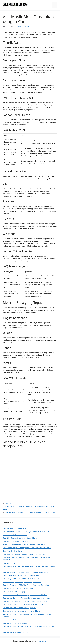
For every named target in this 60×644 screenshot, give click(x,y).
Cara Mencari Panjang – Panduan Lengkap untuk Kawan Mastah (27, 598)
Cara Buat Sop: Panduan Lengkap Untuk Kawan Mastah (24, 554)
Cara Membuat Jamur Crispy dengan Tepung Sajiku (22, 582)
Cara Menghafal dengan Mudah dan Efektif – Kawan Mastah (25, 601)
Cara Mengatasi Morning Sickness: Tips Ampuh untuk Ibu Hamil (27, 572)
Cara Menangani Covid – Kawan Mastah (18, 588)
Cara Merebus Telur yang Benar (15, 528)
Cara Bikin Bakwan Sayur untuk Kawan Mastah (20, 538)
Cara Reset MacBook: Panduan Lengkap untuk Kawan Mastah (26, 532)
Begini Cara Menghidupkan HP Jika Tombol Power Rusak (24, 544)
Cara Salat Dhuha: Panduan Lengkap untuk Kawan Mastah (25, 595)
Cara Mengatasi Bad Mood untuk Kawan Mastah (21, 579)
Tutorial (8, 503)
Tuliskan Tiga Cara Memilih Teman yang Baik (20, 608)
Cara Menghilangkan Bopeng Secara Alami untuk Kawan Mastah (27, 548)
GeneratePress (42, 641)
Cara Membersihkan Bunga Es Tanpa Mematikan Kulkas (24, 604)
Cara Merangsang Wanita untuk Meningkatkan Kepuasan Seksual (30, 512)
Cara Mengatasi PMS (11, 563)
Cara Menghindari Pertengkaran (15, 623)
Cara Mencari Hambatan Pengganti (16, 632)
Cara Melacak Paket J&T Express (15, 535)
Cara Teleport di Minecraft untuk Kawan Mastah (21, 575)
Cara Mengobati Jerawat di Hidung (16, 541)
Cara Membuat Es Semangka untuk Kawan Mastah (22, 611)
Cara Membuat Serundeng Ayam (15, 592)
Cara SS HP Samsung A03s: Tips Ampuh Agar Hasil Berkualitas (26, 585)
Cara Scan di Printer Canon (13, 551)
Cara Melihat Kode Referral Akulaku (16, 620)
